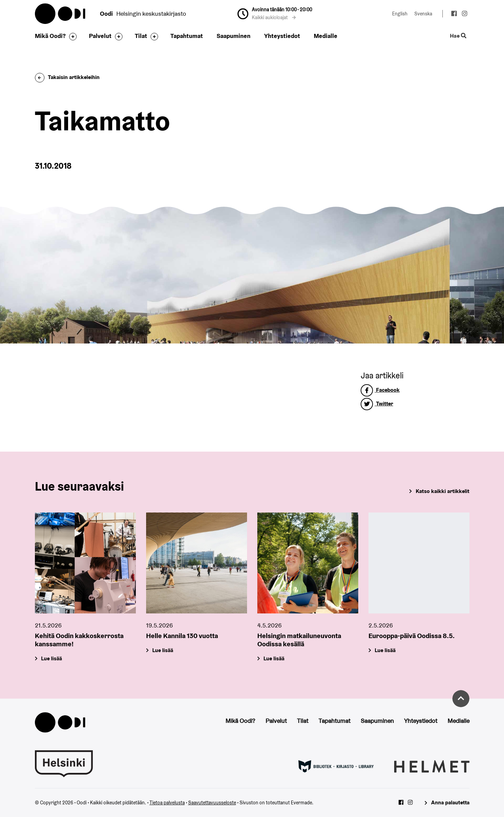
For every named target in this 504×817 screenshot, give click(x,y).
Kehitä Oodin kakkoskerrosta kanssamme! (79, 640)
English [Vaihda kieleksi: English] (400, 14)
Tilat (141, 36)
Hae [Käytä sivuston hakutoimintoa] (458, 36)
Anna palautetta (450, 802)
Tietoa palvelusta (167, 803)
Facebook (380, 390)
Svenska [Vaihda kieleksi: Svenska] (423, 14)
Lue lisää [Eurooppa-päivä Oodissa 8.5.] (385, 651)
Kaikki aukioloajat (274, 17)
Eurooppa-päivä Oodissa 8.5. (412, 636)
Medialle (326, 36)
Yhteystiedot (282, 36)
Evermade (301, 803)
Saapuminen (234, 36)
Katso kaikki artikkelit (443, 491)
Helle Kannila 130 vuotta (182, 636)
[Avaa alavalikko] (71, 37)
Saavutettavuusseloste (212, 803)
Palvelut (100, 36)
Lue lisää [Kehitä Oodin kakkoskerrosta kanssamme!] (51, 659)
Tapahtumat (187, 36)
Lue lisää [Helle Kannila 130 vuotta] (163, 651)
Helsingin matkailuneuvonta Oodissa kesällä (299, 640)
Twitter (377, 404)
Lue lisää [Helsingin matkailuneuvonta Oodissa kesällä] (274, 659)
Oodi (61, 14)
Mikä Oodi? (50, 36)
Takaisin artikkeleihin (67, 77)
